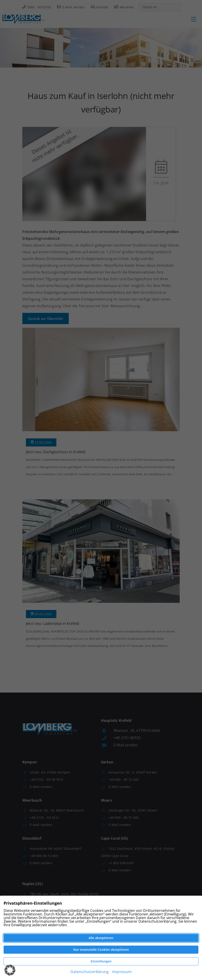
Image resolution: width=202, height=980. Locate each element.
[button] (10, 970)
